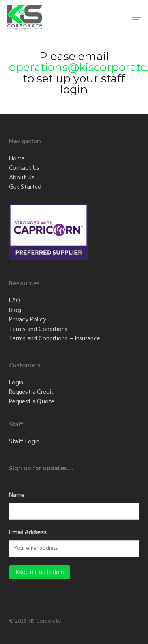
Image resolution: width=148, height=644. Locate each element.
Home (17, 159)
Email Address (28, 533)
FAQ (15, 301)
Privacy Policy (28, 320)
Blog (15, 310)
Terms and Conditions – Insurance (55, 339)
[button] (137, 17)
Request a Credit (32, 392)
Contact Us (24, 168)
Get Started (25, 187)
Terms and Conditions (38, 329)
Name (17, 496)
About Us (22, 178)
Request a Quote (32, 402)
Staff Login (24, 442)
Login (16, 383)
